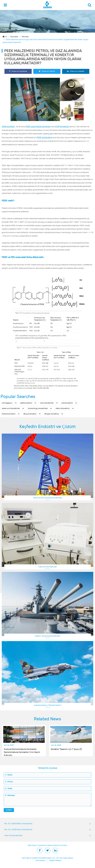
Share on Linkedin (76, 71)
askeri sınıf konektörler (13, 408)
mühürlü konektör (11, 414)
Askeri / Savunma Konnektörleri (47, 636)
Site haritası (40, 860)
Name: (9, 775)
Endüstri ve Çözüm (60, 845)
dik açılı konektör (32, 414)
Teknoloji (25, 37)
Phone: (9, 782)
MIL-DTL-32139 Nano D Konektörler (18, 830)
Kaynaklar (14, 37)
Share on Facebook (18, 71)
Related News (47, 719)
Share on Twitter (47, 71)
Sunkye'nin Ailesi (45, 845)
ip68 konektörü (28, 403)
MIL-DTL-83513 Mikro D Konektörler (18, 824)
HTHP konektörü (62, 127)
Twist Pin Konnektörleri (13, 836)
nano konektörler (49, 403)
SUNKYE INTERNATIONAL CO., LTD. (46, 858)
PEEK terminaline (44, 137)
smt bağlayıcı (9, 403)
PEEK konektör (8, 127)
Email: (9, 789)
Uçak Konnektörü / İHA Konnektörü (48, 705)
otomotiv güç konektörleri (40, 408)
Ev (6, 37)
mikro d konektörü (65, 408)
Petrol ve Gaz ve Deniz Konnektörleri (47, 498)
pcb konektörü (69, 403)
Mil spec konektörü (54, 414)
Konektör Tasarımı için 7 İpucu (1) (66, 749)
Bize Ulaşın (32, 845)
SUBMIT (9, 810)
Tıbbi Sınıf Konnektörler (48, 567)
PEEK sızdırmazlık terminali (38, 127)
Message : (10, 795)
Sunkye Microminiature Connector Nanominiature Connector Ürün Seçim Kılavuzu (22, 751)
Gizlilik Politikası (55, 860)
